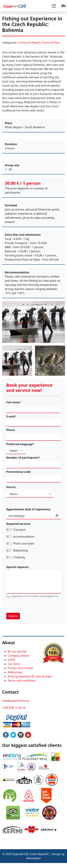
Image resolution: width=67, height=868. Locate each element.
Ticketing (19, 557)
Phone (11, 430)
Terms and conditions (22, 681)
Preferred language (20, 444)
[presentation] (33, 606)
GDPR (11, 660)
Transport (19, 530)
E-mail (10, 416)
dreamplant (33, 858)
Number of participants (22, 458)
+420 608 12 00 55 (14, 708)
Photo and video (24, 543)
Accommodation (24, 537)
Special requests (17, 567)
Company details (18, 656)
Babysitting (20, 550)
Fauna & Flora (51, 43)
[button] (64, 6)
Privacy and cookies (20, 668)
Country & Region (29, 43)
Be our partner (17, 651)
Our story (14, 664)
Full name (13, 402)
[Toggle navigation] (54, 6)
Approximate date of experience (28, 509)
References (15, 672)
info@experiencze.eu (16, 701)
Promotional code (18, 472)
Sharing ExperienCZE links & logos (30, 676)
